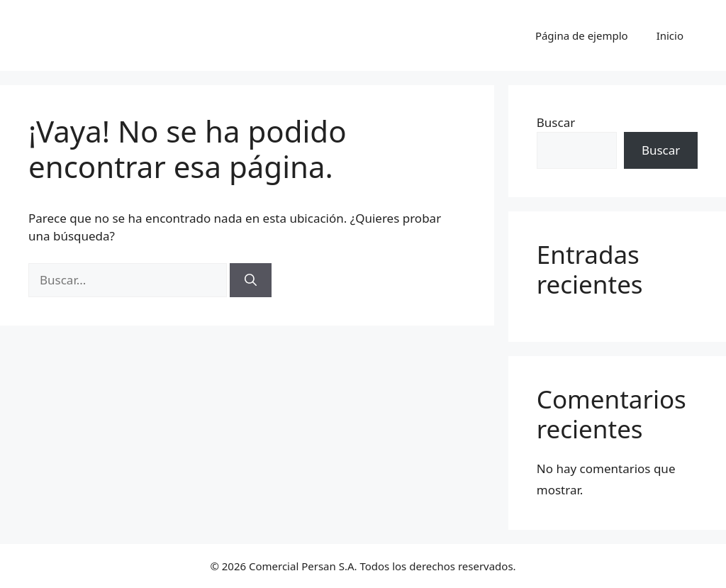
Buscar (556, 122)
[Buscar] (251, 280)
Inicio (670, 35)
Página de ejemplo (582, 35)
